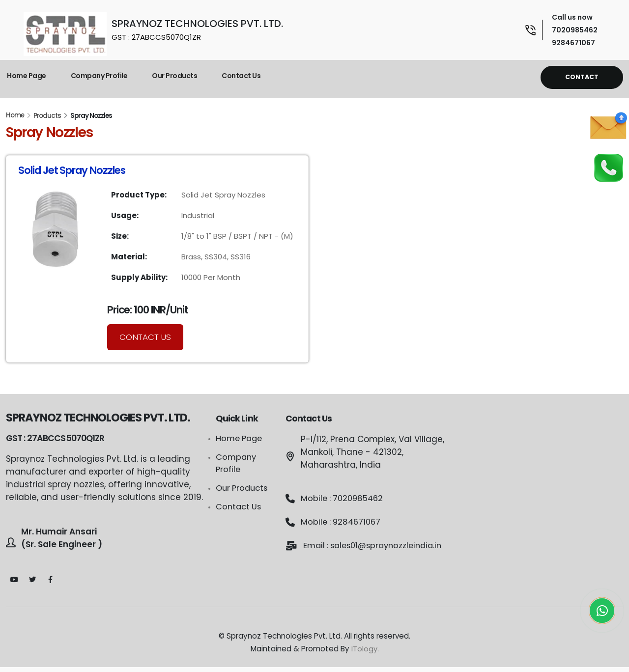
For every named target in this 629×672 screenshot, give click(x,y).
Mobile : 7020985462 (344, 499)
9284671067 (573, 43)
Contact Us (241, 76)
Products (47, 116)
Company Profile (99, 76)
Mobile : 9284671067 (343, 522)
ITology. (365, 654)
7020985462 (575, 30)
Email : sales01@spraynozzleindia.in (362, 552)
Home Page (27, 76)
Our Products (174, 76)
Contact (582, 77)
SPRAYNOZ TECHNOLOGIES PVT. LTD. (197, 29)
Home (15, 115)
